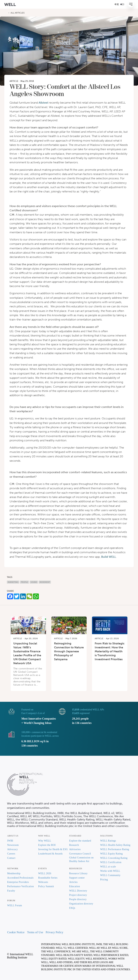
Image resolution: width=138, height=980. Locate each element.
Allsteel (43, 103)
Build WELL (109, 557)
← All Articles (16, 13)
